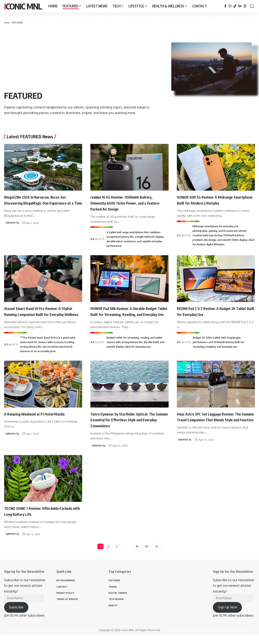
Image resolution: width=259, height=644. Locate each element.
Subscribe (16, 616)
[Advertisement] (88, 58)
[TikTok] (235, 6)
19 (137, 552)
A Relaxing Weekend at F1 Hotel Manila (41, 419)
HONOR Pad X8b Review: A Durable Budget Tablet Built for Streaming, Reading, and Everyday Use (124, 314)
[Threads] (245, 6)
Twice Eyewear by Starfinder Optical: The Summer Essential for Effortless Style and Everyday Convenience (127, 425)
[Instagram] (230, 6)
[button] (252, 6)
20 (147, 552)
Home (7, 22)
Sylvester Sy (13, 229)
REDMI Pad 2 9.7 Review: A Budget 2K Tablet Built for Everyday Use (213, 311)
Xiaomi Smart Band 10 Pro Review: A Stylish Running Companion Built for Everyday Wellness (39, 314)
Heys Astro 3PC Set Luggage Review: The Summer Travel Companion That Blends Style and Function (213, 425)
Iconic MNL (23, 6)
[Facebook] (225, 6)
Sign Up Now (227, 616)
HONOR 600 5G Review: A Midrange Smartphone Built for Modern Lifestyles (215, 200)
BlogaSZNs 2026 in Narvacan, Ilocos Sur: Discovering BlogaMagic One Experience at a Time (43, 203)
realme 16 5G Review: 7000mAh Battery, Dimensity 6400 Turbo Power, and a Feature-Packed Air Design (129, 203)
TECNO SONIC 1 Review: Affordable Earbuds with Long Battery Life (38, 516)
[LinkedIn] (240, 6)
